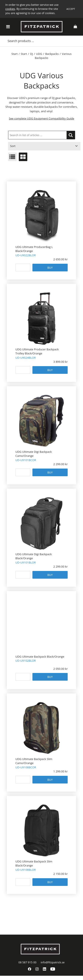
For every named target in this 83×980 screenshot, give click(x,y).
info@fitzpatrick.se (53, 962)
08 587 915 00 (27, 962)
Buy (50, 268)
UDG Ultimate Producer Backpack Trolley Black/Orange (37, 351)
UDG (39, 54)
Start (15, 54)
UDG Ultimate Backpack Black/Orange (40, 657)
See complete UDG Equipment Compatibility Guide (42, 118)
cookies (10, 9)
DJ (31, 54)
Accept (71, 9)
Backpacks (52, 54)
